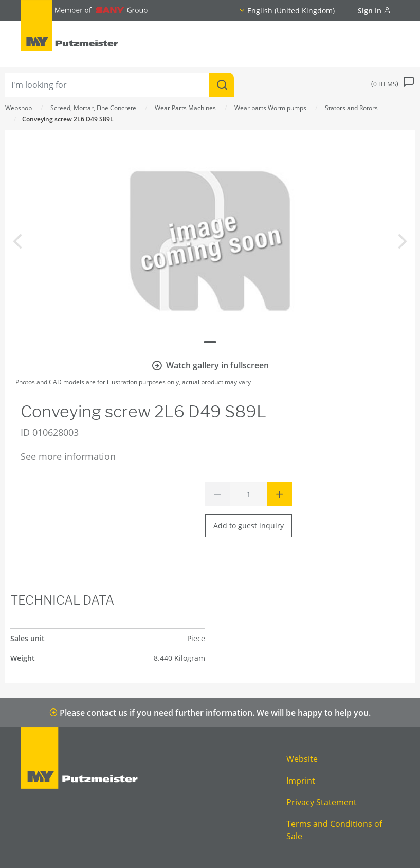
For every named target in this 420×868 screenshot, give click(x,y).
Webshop (19, 108)
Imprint (301, 781)
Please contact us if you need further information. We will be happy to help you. (210, 713)
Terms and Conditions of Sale (334, 830)
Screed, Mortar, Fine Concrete (93, 108)
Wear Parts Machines (185, 108)
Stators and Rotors (351, 108)
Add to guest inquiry (249, 526)
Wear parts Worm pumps (270, 108)
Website (302, 759)
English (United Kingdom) (291, 11)
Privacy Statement (322, 802)
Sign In (374, 11)
